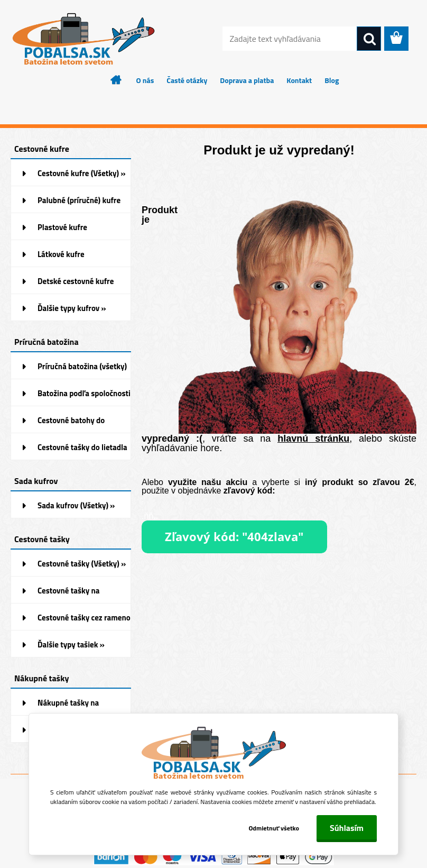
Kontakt (299, 80)
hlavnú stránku (313, 438)
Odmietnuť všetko (274, 828)
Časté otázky (187, 80)
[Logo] (83, 39)
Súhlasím (347, 828)
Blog (332, 80)
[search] (369, 39)
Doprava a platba (247, 80)
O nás (145, 80)
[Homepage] (116, 80)
